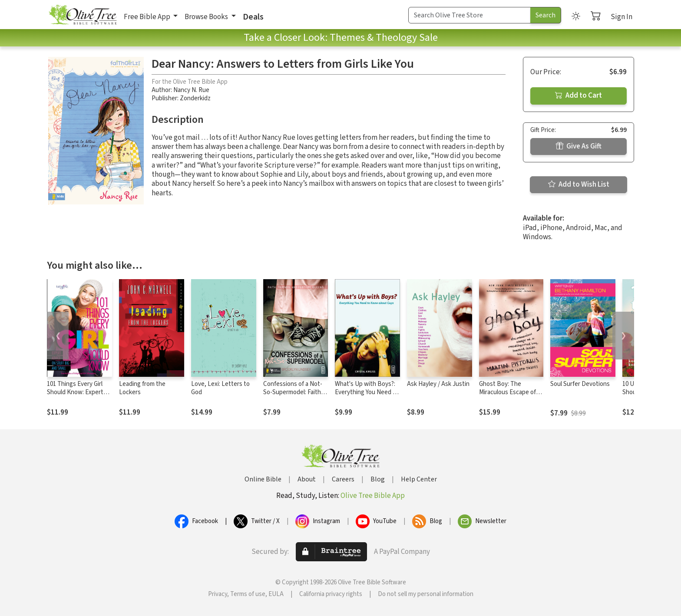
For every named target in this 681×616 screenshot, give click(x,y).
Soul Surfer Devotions (580, 384)
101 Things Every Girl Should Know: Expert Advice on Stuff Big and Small (78, 396)
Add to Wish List (579, 184)
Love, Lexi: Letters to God (220, 388)
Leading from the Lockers (142, 388)
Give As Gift (579, 146)
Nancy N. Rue (191, 90)
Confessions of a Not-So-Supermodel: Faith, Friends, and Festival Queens (293, 396)
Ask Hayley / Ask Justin (438, 384)
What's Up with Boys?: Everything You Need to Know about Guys (367, 392)
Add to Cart (579, 96)
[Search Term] (469, 15)
